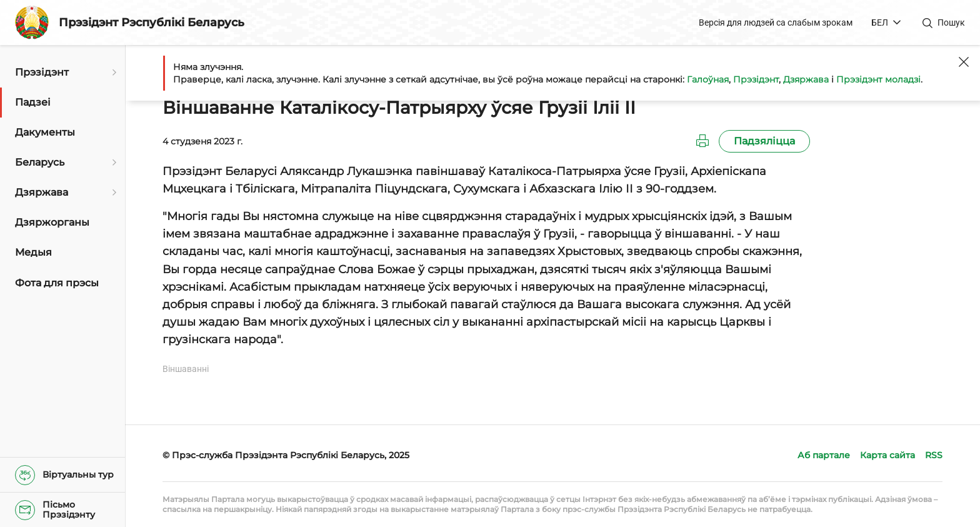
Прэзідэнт (756, 79)
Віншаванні (186, 369)
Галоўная (708, 79)
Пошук (951, 23)
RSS (934, 455)
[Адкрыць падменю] (112, 73)
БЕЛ (880, 23)
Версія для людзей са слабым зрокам (776, 23)
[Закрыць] (964, 62)
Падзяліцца (764, 141)
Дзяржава (806, 79)
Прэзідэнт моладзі (878, 79)
